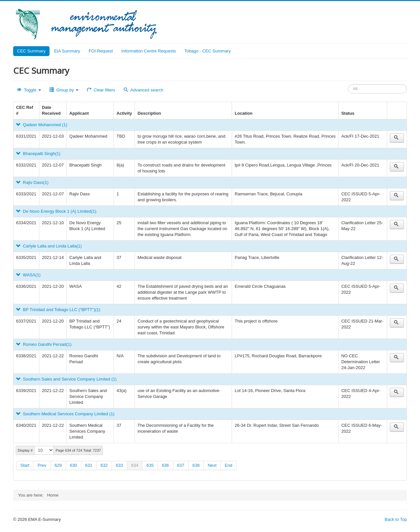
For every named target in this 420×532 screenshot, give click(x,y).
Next (212, 465)
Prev (42, 465)
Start (25, 465)
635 (150, 465)
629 (58, 465)
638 (196, 465)
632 (104, 465)
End (229, 465)
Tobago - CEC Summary (208, 51)
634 (135, 465)
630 (73, 465)
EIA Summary (67, 51)
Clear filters (101, 90)
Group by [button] (64, 90)
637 (181, 465)
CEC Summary (31, 51)
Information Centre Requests (149, 51)
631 (89, 465)
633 (119, 465)
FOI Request (101, 51)
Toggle (29, 90)
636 (165, 465)
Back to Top (396, 519)
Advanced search (144, 90)
